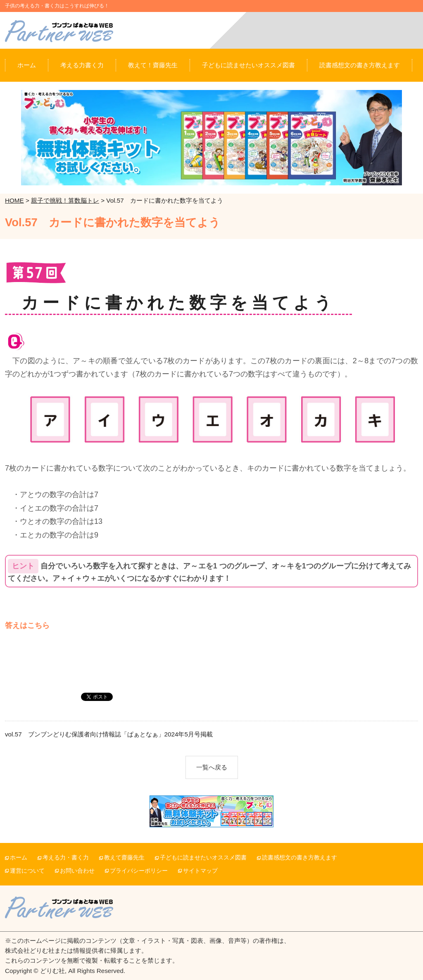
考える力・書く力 (66, 858)
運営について (27, 871)
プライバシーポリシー (139, 871)
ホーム (19, 858)
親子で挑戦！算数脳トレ (65, 200)
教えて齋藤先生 (124, 858)
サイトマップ (200, 871)
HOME (14, 200)
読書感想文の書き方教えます (299, 858)
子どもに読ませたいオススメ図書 (203, 858)
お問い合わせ (77, 871)
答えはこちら (27, 625)
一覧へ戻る (212, 767)
